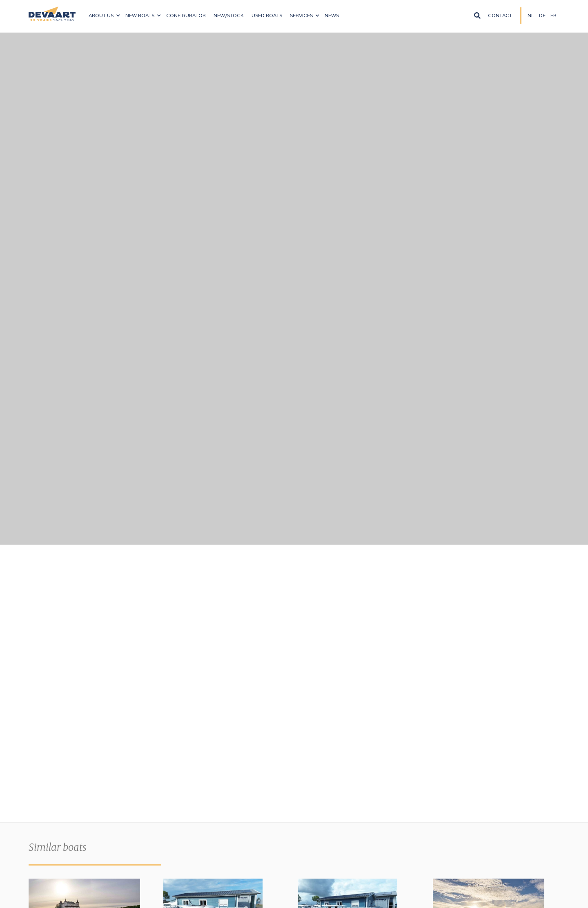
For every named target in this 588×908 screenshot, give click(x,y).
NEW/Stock (229, 15)
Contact (500, 15)
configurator (186, 15)
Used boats (267, 15)
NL (531, 15)
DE (542, 15)
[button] (104, 16)
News (332, 15)
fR (553, 15)
